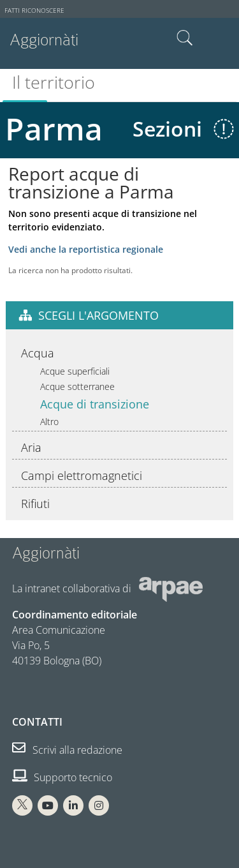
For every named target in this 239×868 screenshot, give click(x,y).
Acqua (38, 353)
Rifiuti (35, 504)
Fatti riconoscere (34, 11)
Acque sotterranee (77, 386)
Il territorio (54, 82)
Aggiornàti (44, 40)
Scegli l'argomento (98, 315)
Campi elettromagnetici (82, 475)
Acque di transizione (95, 404)
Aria (31, 447)
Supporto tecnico (62, 777)
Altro (49, 422)
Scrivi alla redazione (67, 750)
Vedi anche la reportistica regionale (86, 249)
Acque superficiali (75, 371)
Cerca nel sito (185, 38)
